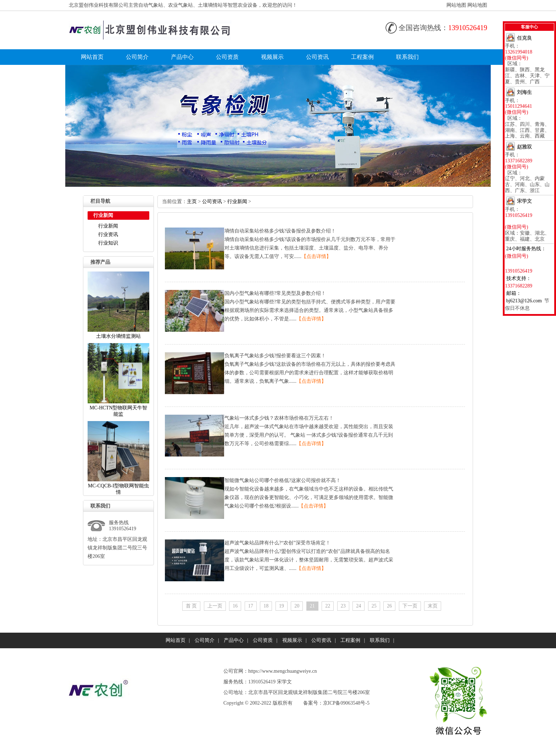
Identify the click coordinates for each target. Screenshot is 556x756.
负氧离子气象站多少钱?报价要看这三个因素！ (275, 356)
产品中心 (182, 57)
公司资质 (227, 57)
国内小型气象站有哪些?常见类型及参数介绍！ (275, 293)
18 (266, 606)
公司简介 (137, 57)
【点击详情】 (316, 256)
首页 (191, 606)
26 (389, 606)
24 (358, 606)
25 (374, 606)
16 (235, 606)
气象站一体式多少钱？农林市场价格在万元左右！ (279, 418)
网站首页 (92, 57)
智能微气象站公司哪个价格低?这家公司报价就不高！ (283, 480)
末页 (433, 606)
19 (282, 606)
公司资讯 (317, 57)
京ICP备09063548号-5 (346, 703)
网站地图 (456, 5)
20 (297, 606)
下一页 (410, 606)
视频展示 (272, 57)
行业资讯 (108, 234)
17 (251, 606)
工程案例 (362, 57)
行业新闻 (108, 226)
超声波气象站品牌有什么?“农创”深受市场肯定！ (277, 543)
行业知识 (108, 243)
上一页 (215, 606)
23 (343, 606)
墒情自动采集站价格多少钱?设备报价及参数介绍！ (280, 231)
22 (328, 606)
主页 (192, 201)
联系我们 (407, 57)
